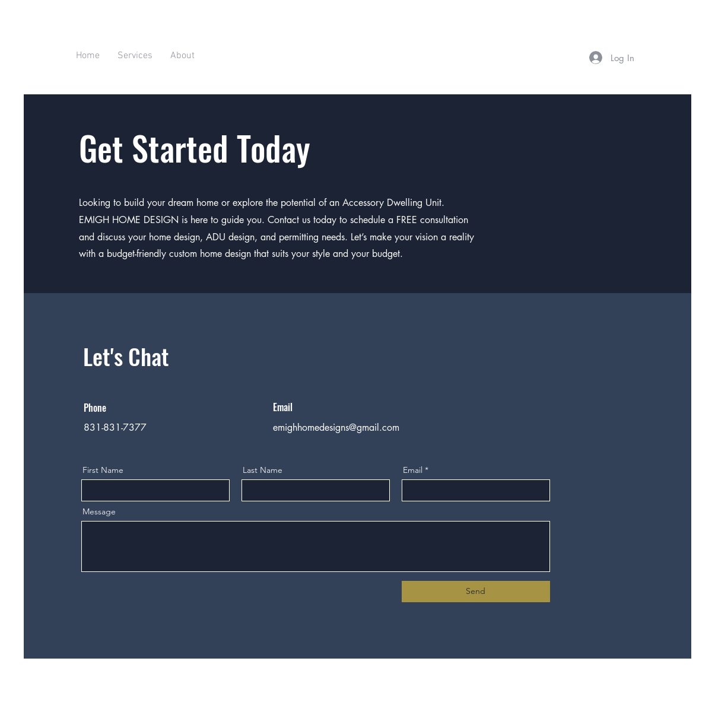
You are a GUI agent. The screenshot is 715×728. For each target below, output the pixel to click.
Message (99, 511)
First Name (103, 470)
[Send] (476, 592)
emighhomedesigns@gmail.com (336, 427)
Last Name (263, 470)
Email (413, 470)
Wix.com (432, 714)
